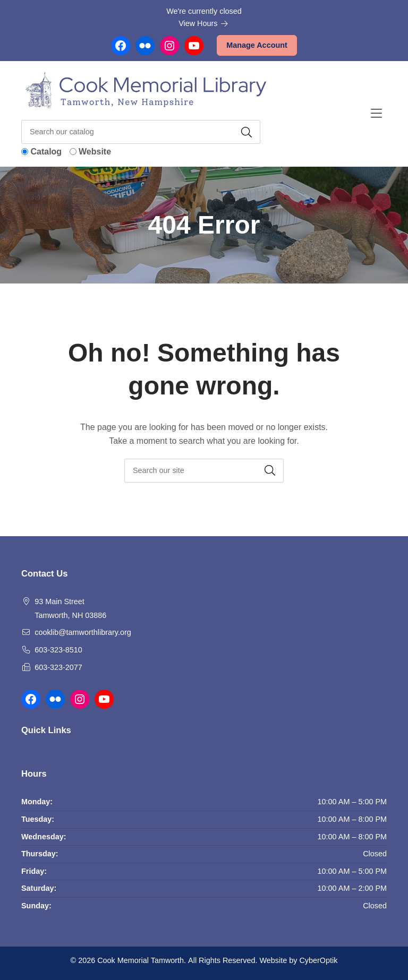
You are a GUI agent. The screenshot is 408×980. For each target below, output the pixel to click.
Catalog (46, 152)
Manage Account (257, 45)
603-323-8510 (58, 650)
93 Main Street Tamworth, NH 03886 (70, 608)
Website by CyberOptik (298, 960)
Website (95, 152)
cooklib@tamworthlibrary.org (83, 632)
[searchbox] (204, 471)
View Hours (203, 23)
